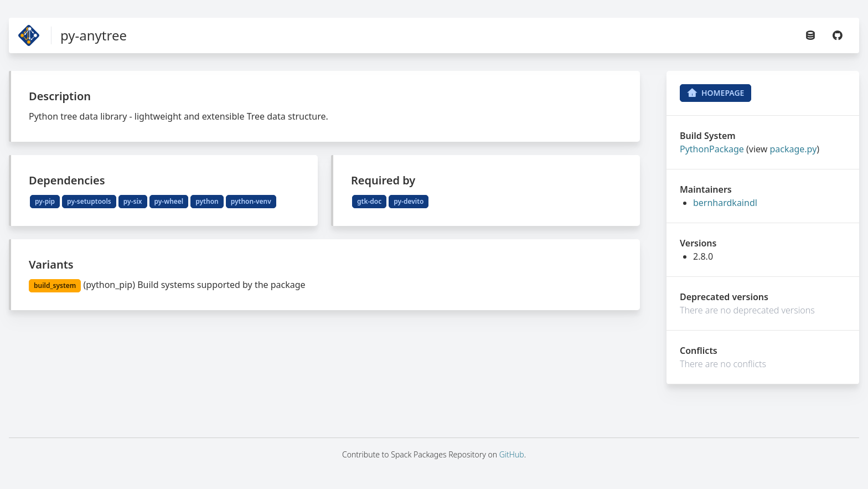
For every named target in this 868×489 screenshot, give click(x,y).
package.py (793, 149)
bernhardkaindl (725, 203)
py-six (133, 201)
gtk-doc (369, 201)
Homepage (715, 93)
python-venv (251, 201)
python (207, 201)
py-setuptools (89, 201)
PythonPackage (712, 149)
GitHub (512, 454)
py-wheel (169, 201)
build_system (55, 285)
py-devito (409, 201)
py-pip (45, 201)
